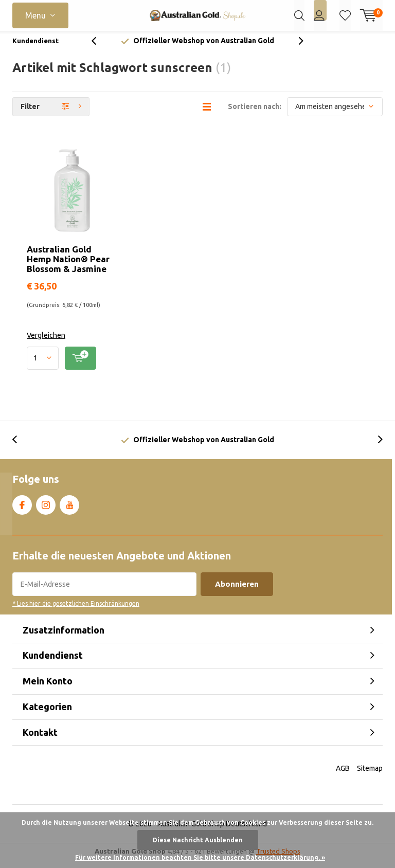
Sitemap (370, 776)
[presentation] (99, 49)
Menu (35, 15)
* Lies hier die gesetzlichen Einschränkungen (76, 611)
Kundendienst (35, 48)
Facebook (22, 511)
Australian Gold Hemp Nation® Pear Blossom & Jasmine (68, 267)
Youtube (69, 511)
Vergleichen (46, 343)
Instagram (46, 511)
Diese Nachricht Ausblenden (198, 840)
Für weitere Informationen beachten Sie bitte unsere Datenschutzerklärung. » (200, 857)
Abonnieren (237, 592)
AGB (343, 776)
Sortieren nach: (255, 114)
